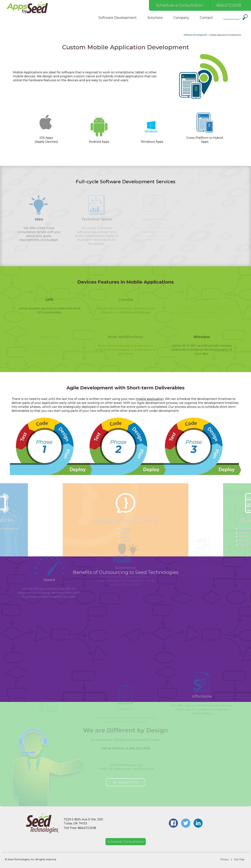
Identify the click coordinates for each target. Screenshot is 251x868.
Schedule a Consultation (180, 5)
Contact (206, 18)
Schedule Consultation (126, 842)
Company (181, 18)
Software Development (117, 18)
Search (245, 17)
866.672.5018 (229, 5)
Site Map (239, 859)
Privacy (225, 859)
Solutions (155, 18)
